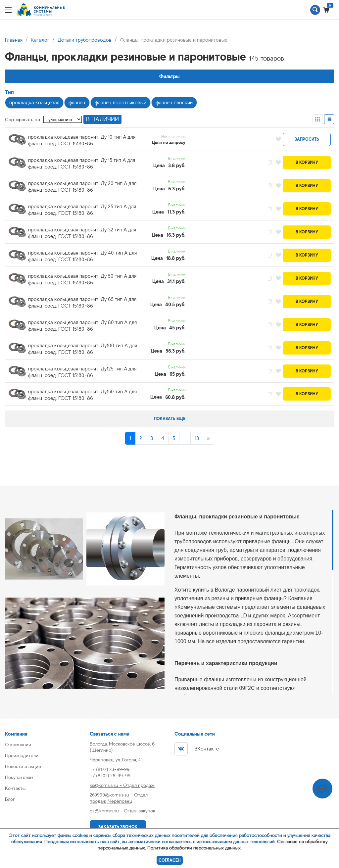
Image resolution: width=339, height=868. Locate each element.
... (185, 438)
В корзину (307, 162)
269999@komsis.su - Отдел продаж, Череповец (119, 798)
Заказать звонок (118, 827)
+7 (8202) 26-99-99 (110, 775)
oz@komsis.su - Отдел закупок (122, 811)
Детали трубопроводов (85, 40)
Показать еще (170, 419)
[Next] (209, 438)
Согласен (170, 860)
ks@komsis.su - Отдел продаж (122, 785)
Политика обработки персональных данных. (194, 848)
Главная (14, 40)
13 (197, 438)
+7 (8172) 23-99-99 (110, 769)
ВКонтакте (197, 749)
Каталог (40, 40)
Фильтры (169, 76)
